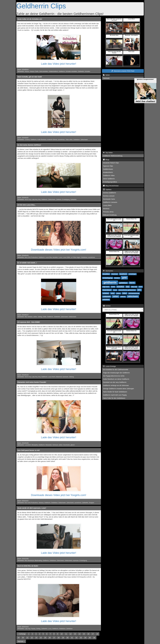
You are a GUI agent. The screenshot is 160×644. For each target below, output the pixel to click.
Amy (39, 200)
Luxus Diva (49, 257)
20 (23, 638)
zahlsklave (106, 300)
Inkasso (27, 71)
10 (62, 634)
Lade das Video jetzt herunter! (59, 64)
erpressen (66, 377)
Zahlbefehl (81, 71)
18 (97, 634)
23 (36, 638)
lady (128, 287)
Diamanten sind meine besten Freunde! (32, 382)
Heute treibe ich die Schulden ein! (30, 19)
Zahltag (40, 317)
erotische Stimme (52, 140)
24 (41, 638)
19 (19, 638)
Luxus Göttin (66, 257)
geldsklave (123, 283)
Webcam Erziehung (110, 215)
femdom (117, 278)
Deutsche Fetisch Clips (111, 163)
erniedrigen (132, 274)
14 (80, 634)
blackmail (115, 274)
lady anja (134, 287)
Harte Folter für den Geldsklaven (114, 398)
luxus (115, 290)
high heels (106, 287)
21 (27, 638)
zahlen (35, 317)
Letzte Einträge (109, 366)
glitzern (73, 445)
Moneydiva (35, 445)
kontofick (120, 287)
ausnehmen (61, 140)
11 (66, 634)
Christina (27, 140)
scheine (106, 293)
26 (50, 638)
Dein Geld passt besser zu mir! (29, 450)
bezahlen (55, 257)
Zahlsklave (69, 629)
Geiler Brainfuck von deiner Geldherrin (116, 379)
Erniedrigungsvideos (110, 182)
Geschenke (67, 445)
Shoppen (91, 503)
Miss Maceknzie (29, 561)
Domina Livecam (109, 196)
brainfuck (123, 274)
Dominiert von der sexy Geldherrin (115, 382)
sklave (118, 293)
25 (45, 638)
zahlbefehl (107, 296)
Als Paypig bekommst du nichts (114, 376)
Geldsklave (76, 140)
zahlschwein (133, 296)
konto (113, 287)
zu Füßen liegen (76, 257)
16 (88, 634)
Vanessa (41, 503)
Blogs (106, 160)
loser (141, 287)
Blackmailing (38, 561)
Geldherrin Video (109, 176)
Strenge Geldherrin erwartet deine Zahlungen (119, 389)
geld (124, 278)
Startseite (106, 78)
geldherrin (110, 282)
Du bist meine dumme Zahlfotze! (29, 145)
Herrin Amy (28, 200)
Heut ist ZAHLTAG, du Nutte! (28, 566)
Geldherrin (62, 71)
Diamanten (49, 445)
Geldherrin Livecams (110, 202)
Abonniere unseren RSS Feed (123, 71)
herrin (132, 283)
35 (90, 638)
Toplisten (107, 190)
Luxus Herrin (52, 377)
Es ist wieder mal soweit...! (27, 263)
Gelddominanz (108, 169)
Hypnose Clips (108, 166)
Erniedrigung (66, 200)
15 (84, 634)
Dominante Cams (109, 199)
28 (59, 638)
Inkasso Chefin (34, 71)
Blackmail (59, 377)
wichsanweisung (134, 293)
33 (81, 638)
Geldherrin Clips (41, 6)
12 (71, 634)
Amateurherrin (108, 172)
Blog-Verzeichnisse (111, 186)
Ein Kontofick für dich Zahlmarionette (116, 370)
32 (76, 638)
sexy (113, 293)
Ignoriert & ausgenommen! (145, 68)
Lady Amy (35, 200)
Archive (107, 306)
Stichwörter (108, 271)
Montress (106, 209)
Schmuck (55, 445)
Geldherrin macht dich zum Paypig (115, 395)
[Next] (21, 641)
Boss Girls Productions (31, 257)
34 (85, 638)
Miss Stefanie (29, 317)
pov (139, 290)
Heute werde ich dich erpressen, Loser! (32, 508)
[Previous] (22, 634)
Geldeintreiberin (53, 71)
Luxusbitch (28, 445)
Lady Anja (28, 629)
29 (63, 638)
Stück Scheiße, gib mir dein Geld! (30, 77)
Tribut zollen (69, 140)
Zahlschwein (84, 140)
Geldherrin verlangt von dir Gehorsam (116, 385)
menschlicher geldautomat (127, 290)
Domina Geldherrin (110, 193)
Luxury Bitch (107, 205)
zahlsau (123, 297)
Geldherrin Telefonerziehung (113, 156)
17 (93, 634)
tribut (125, 293)
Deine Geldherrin (109, 179)
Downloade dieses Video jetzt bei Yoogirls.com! (59, 250)
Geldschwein (72, 317)
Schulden (87, 71)
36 (94, 638)
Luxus (60, 257)
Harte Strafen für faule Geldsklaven (115, 392)
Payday (33, 629)
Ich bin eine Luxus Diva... (27, 205)
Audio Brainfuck (42, 140)
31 (72, 638)
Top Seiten (108, 153)
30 (68, 638)
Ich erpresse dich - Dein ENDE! (29, 322)
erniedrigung (108, 278)
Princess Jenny (108, 212)
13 (75, 634)
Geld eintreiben (44, 71)
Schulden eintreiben (71, 71)
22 (32, 638)
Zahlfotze (59, 200)
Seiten (106, 75)
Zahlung (71, 377)
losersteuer (107, 290)
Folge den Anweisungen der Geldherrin (116, 373)
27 (54, 638)
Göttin (45, 317)
